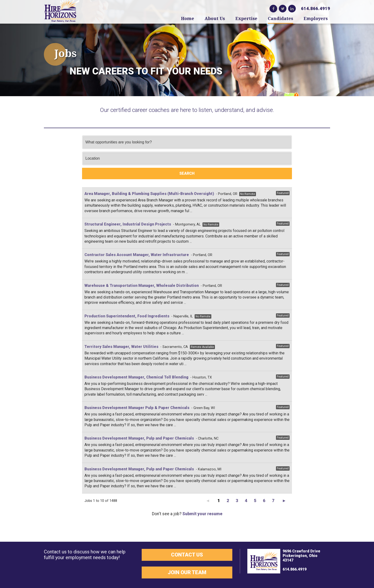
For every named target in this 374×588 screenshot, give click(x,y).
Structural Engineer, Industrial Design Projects (128, 224)
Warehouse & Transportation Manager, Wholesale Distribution (142, 286)
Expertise (246, 18)
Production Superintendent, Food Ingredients (127, 316)
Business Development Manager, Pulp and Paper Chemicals (139, 438)
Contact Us (187, 555)
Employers (316, 18)
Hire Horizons (62, 11)
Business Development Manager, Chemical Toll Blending (136, 377)
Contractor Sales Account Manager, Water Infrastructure (137, 255)
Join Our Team (187, 572)
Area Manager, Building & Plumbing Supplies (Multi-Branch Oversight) (149, 194)
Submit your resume (202, 514)
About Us (215, 18)
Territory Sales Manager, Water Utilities (121, 347)
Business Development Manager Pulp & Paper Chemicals (137, 408)
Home (188, 18)
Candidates (280, 18)
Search (187, 173)
